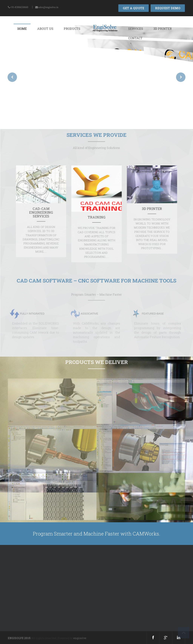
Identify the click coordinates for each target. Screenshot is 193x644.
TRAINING (96, 217)
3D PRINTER (122, 213)
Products (72, 29)
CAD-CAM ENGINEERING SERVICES (71, 214)
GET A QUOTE (133, 8)
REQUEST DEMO (167, 8)
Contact (135, 38)
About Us (45, 29)
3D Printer (163, 29)
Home (22, 29)
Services (136, 29)
